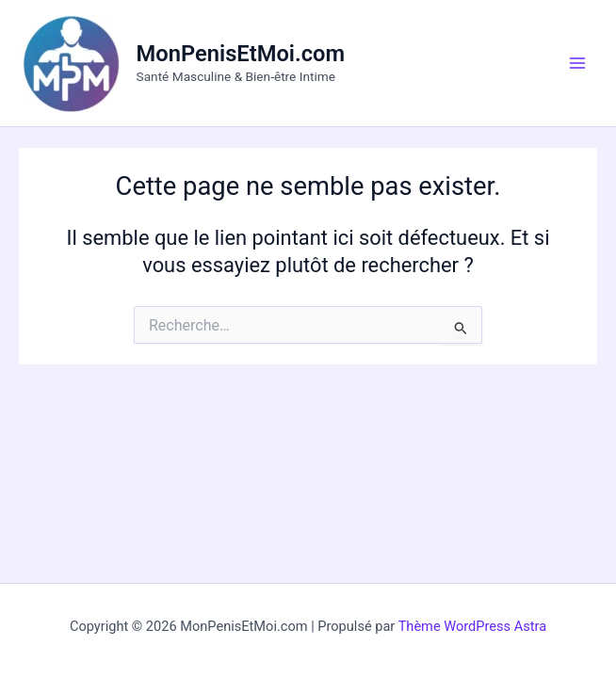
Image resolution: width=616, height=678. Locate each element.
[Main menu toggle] (577, 63)
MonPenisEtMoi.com (241, 54)
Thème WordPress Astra (472, 626)
